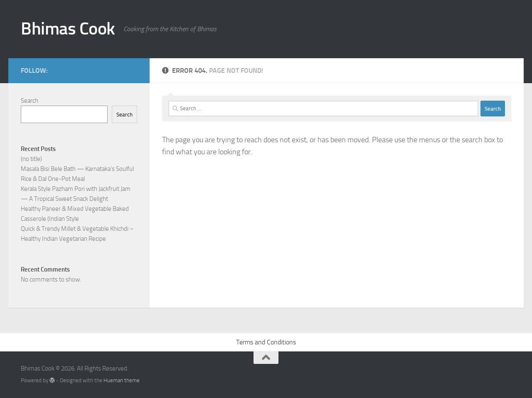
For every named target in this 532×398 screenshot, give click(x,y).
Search (30, 101)
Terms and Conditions (266, 342)
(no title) (31, 159)
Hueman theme (122, 380)
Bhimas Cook (68, 29)
